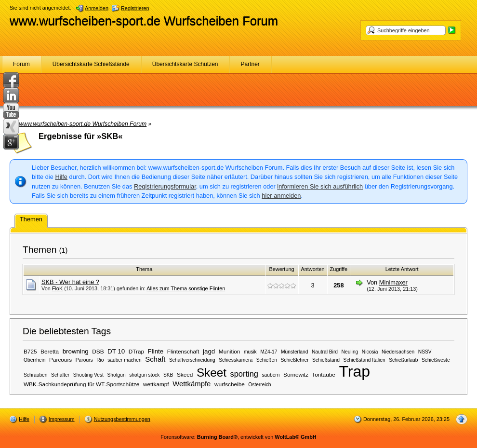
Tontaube (323, 374)
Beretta (50, 351)
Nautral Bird (325, 352)
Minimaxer (393, 282)
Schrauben (36, 375)
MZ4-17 (269, 352)
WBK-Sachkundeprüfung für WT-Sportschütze (81, 384)
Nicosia (370, 352)
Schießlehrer (295, 360)
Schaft (155, 359)
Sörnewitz (296, 374)
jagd (209, 351)
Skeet (212, 373)
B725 (30, 351)
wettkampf (156, 384)
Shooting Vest (88, 375)
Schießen (267, 360)
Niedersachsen (398, 352)
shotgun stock (144, 375)
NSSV (425, 352)
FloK (57, 288)
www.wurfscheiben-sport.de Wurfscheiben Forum (144, 21)
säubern (271, 375)
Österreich (259, 385)
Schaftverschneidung (192, 360)
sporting (244, 374)
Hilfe (61, 177)
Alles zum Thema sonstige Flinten (186, 288)
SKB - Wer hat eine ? (70, 282)
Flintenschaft (183, 351)
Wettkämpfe (192, 384)
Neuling (350, 352)
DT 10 (116, 351)
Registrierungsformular (165, 186)
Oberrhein (35, 360)
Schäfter (60, 375)
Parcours (60, 360)
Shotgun (117, 375)
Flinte (156, 351)
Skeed (185, 374)
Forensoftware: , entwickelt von (238, 437)
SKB (168, 375)
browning (76, 351)
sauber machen (125, 360)
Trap (354, 371)
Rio (100, 360)
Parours (84, 360)
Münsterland (294, 352)
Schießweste (436, 360)
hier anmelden (281, 196)
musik (250, 352)
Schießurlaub (403, 360)
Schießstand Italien (364, 360)
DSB (98, 351)
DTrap (136, 351)
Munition (230, 351)
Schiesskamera (236, 360)
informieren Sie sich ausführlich (320, 186)
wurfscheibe (230, 384)
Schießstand (326, 360)
